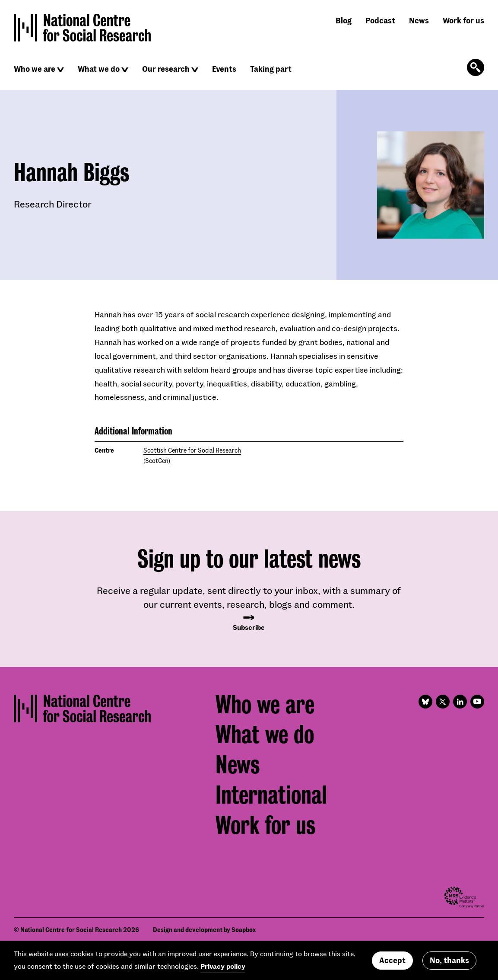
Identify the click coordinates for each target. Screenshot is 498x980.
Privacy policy (223, 966)
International (271, 795)
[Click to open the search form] (476, 67)
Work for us (463, 20)
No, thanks (449, 960)
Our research (166, 69)
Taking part (271, 69)
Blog (344, 20)
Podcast (380, 20)
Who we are (35, 69)
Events (224, 69)
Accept (392, 960)
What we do (99, 69)
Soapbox (244, 930)
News (419, 20)
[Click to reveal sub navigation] (60, 70)
